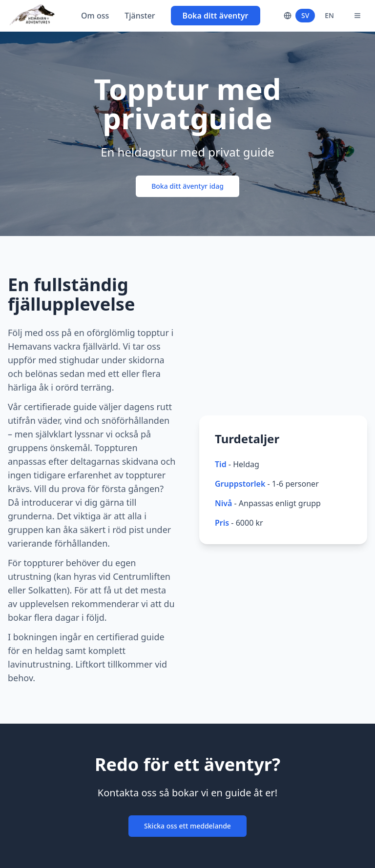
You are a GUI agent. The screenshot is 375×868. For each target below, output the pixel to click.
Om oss (95, 16)
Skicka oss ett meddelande (187, 826)
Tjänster (140, 16)
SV (305, 15)
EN (329, 15)
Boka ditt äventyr (216, 16)
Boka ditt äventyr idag (187, 186)
